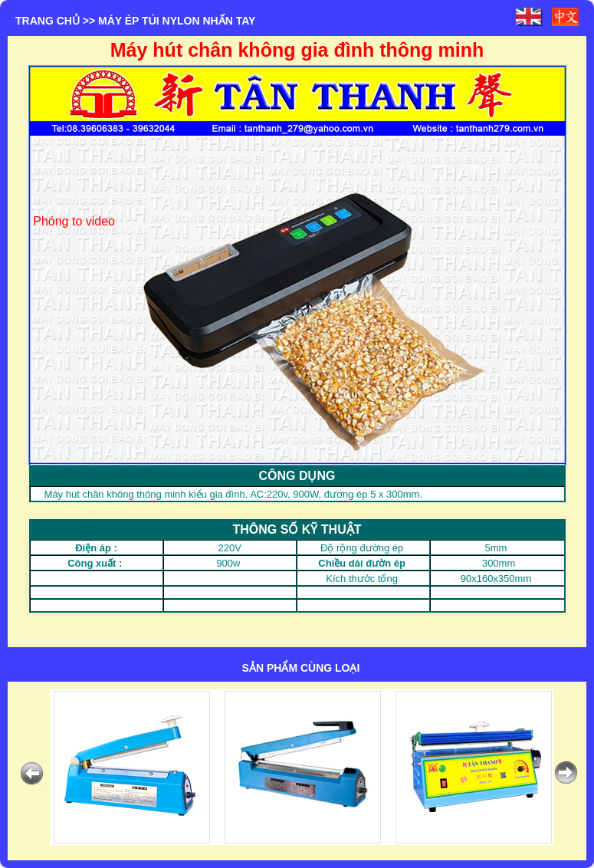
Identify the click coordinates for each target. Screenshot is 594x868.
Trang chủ (48, 21)
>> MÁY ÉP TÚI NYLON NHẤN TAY (169, 21)
